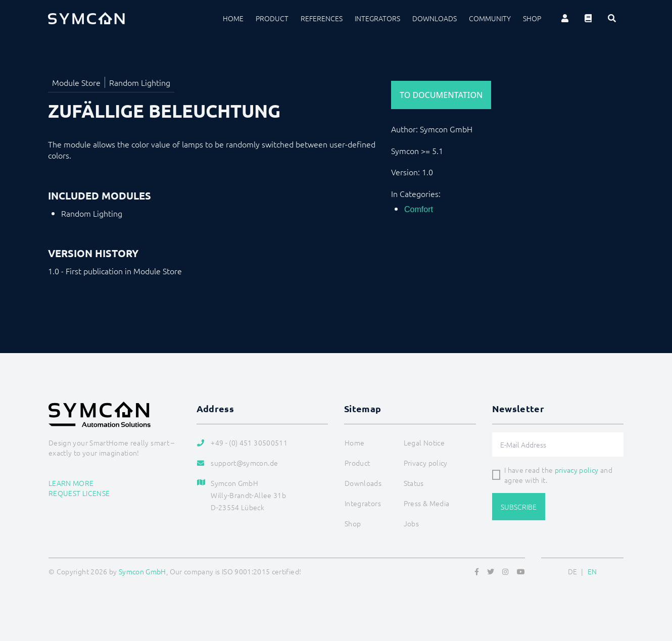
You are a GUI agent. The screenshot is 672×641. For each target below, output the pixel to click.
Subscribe (519, 507)
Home (233, 18)
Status (414, 483)
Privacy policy (426, 463)
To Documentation (441, 95)
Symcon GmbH (142, 571)
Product (272, 18)
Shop (532, 18)
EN (592, 571)
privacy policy (577, 470)
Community (490, 18)
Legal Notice (424, 442)
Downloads (435, 18)
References (322, 18)
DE (573, 571)
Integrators (377, 18)
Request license (79, 493)
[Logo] (86, 18)
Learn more (71, 483)
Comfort (419, 209)
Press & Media (427, 503)
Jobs (411, 523)
